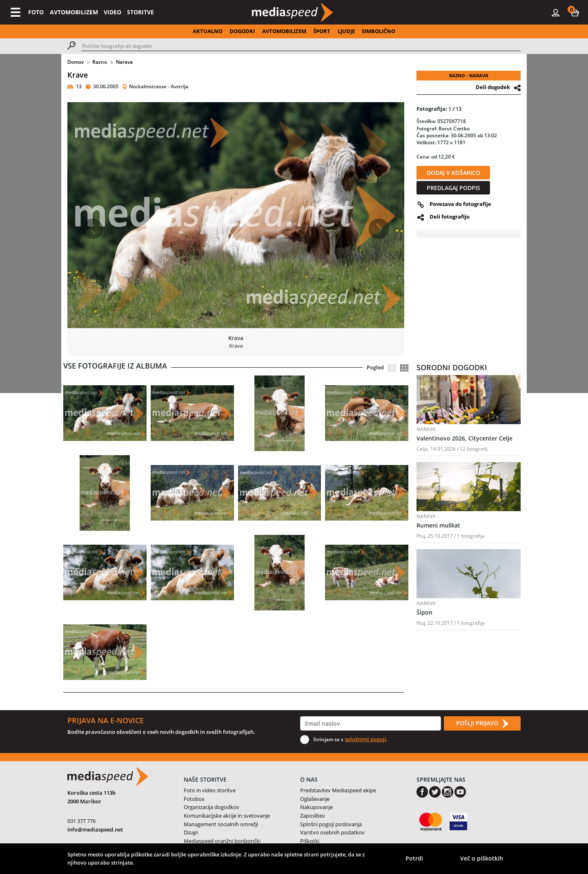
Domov (76, 62)
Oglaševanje (315, 799)
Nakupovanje (316, 807)
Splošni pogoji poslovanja (331, 824)
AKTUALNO (208, 31)
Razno (100, 62)
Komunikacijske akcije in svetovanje (227, 816)
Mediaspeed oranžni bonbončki (222, 841)
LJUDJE (346, 31)
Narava (124, 62)
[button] (575, 12)
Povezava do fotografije (460, 204)
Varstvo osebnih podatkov (332, 832)
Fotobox (194, 799)
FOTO (36, 12)
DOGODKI (242, 31)
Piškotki (310, 841)
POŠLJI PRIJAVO (482, 724)
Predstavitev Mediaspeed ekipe (338, 790)
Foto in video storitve (210, 790)
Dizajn (191, 832)
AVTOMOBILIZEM (74, 12)
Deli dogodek (493, 87)
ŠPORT (322, 31)
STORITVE (140, 12)
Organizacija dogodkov (212, 807)
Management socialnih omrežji (221, 824)
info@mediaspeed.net (95, 829)
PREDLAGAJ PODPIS (453, 188)
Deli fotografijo (450, 217)
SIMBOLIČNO (379, 31)
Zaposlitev (313, 816)
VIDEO (112, 12)
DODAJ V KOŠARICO (453, 173)
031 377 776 (81, 821)
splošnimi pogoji (365, 739)
